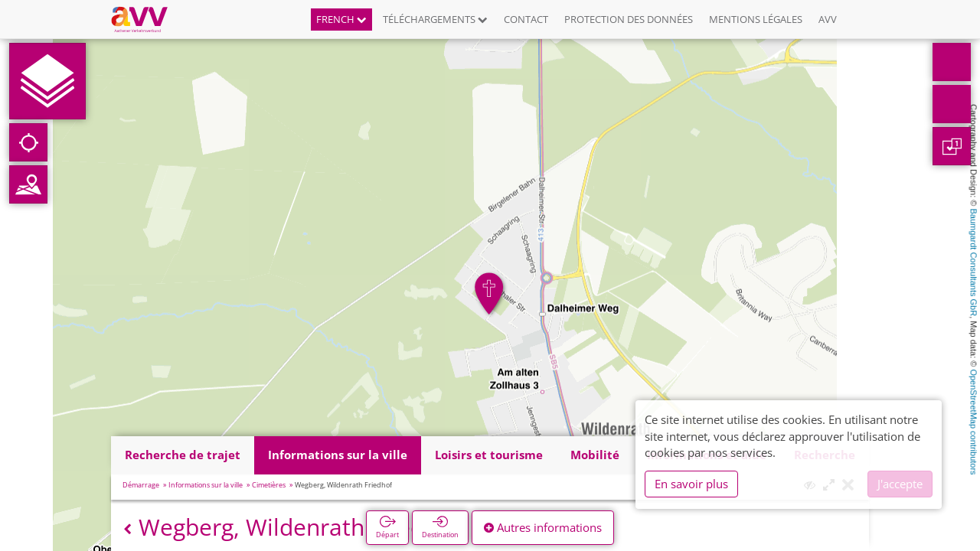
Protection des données (629, 19)
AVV (828, 19)
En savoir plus (691, 484)
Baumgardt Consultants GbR (974, 263)
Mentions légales (756, 19)
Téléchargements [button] (435, 19)
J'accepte (900, 484)
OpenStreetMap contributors (974, 422)
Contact (526, 19)
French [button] (341, 19)
